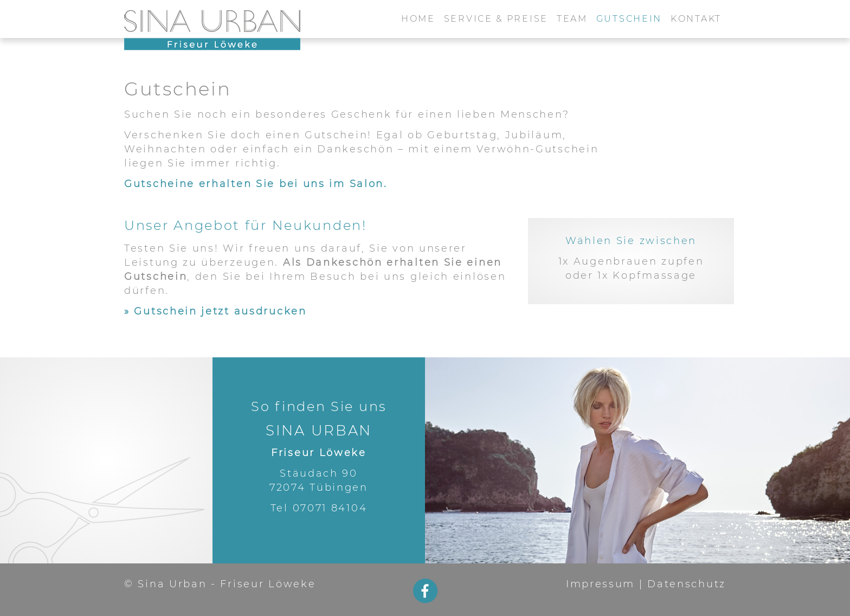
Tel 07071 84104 (319, 508)
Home (418, 19)
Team (572, 19)
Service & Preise (496, 19)
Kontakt (696, 19)
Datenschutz (687, 584)
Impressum (600, 584)
